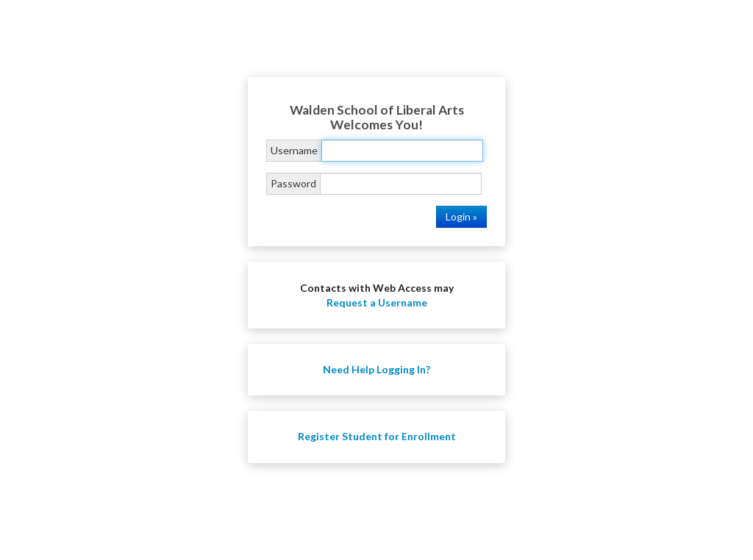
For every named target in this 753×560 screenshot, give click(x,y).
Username (294, 150)
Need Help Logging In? (376, 369)
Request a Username (377, 302)
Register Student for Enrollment (377, 436)
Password (293, 183)
